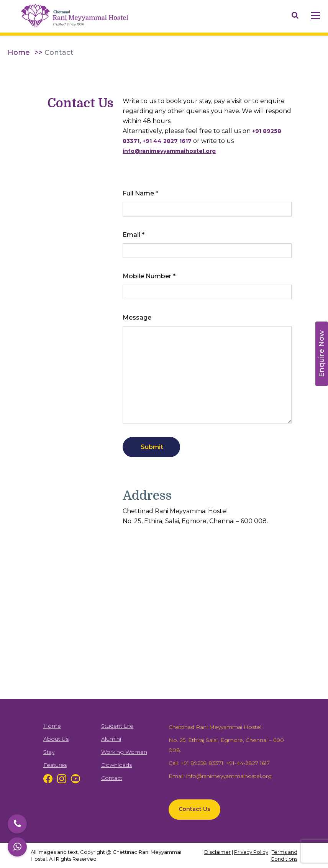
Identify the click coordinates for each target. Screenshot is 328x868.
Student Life (117, 726)
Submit (152, 447)
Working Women (124, 752)
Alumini (111, 739)
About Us (56, 739)
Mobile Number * (149, 276)
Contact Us (194, 809)
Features (55, 765)
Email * (134, 235)
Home (19, 53)
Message (137, 318)
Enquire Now (321, 354)
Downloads (116, 765)
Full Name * (140, 193)
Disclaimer (217, 852)
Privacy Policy (251, 852)
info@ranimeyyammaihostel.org (229, 776)
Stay (49, 752)
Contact (112, 778)
